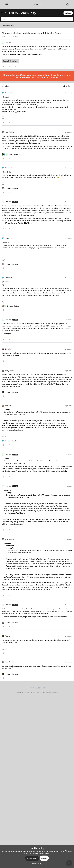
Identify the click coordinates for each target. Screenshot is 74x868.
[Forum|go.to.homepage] (21, 13)
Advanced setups (9, 25)
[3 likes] (11, 154)
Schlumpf (8, 93)
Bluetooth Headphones (11, 61)
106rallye (8, 349)
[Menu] (6, 4)
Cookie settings (36, 693)
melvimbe (8, 406)
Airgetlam (8, 636)
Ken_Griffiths (9, 132)
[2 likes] (10, 306)
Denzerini (8, 43)
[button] (2, 13)
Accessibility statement (51, 693)
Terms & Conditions (22, 693)
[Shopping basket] (67, 4)
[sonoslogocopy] (37, 4)
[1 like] (10, 188)
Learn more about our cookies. (39, 853)
